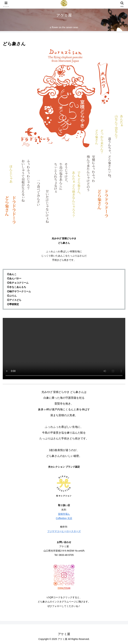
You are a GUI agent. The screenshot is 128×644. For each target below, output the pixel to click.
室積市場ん (64, 514)
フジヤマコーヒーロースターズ (64, 531)
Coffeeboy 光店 (64, 518)
